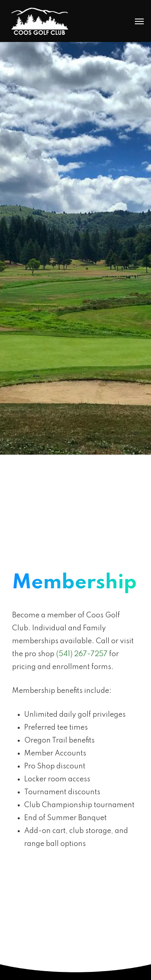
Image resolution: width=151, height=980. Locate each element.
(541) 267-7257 (82, 654)
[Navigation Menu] (139, 21)
